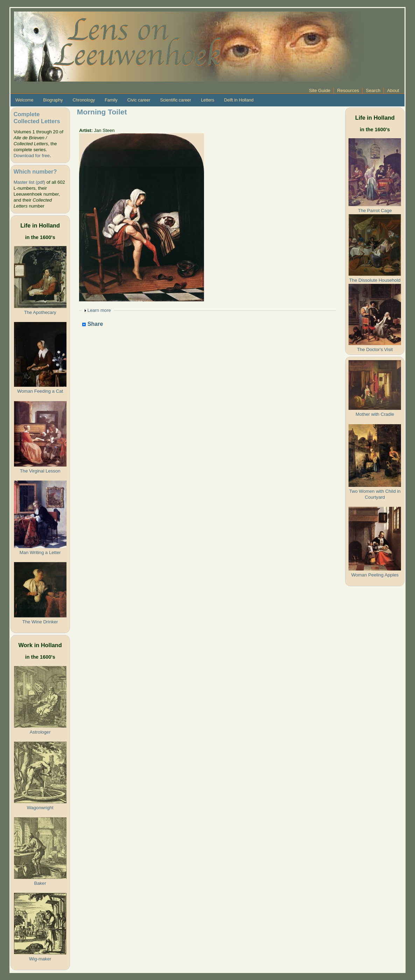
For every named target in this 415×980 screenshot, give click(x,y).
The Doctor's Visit (375, 349)
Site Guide (320, 90)
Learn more (99, 310)
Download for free (32, 156)
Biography (53, 100)
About (393, 90)
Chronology (84, 100)
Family (111, 100)
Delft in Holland (239, 100)
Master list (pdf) (29, 182)
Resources (348, 90)
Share (93, 324)
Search (373, 90)
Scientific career (176, 100)
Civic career (139, 100)
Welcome (24, 100)
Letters (207, 100)
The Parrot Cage (375, 211)
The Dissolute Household (375, 280)
